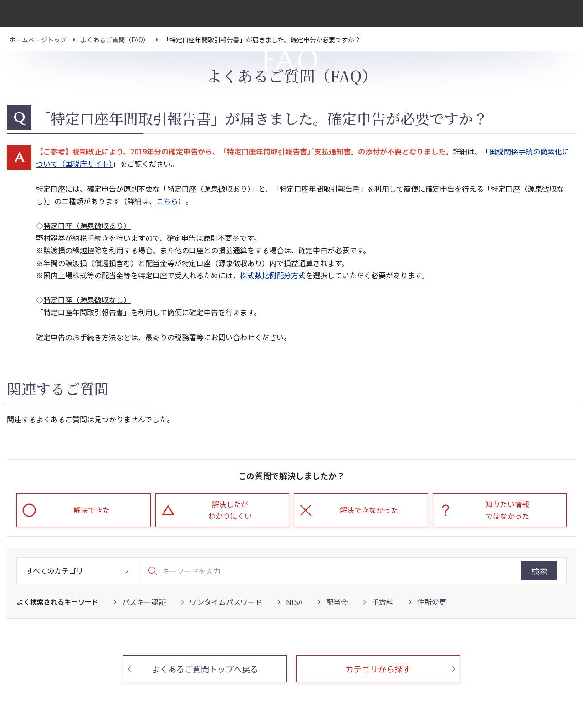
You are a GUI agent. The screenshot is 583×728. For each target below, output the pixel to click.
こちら (167, 201)
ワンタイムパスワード (226, 602)
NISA (294, 602)
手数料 (383, 602)
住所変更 (432, 602)
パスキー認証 (144, 602)
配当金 (337, 602)
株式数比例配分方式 (273, 275)
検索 (539, 571)
